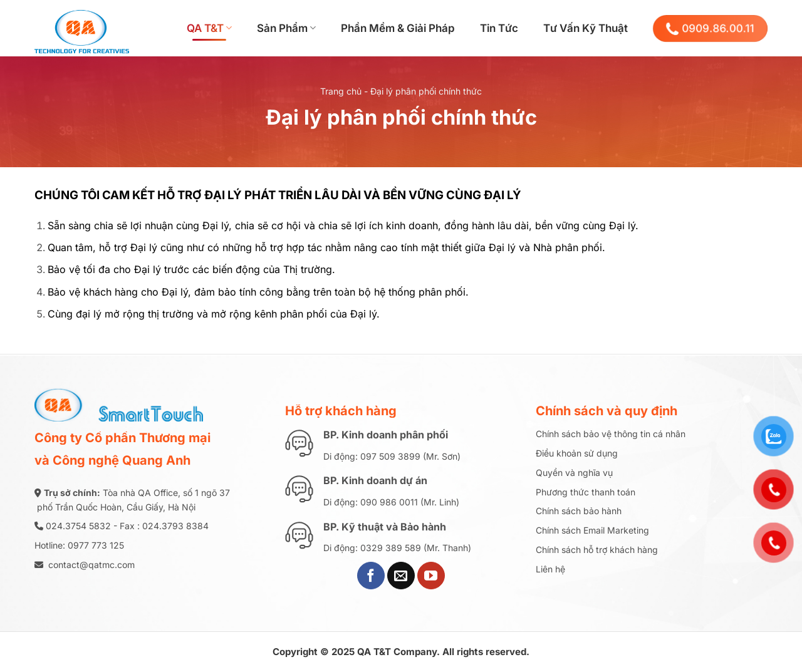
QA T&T (209, 28)
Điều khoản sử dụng (577, 453)
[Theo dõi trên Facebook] (371, 576)
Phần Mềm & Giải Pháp (398, 28)
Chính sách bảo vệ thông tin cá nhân (611, 434)
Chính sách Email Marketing (592, 530)
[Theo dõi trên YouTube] (431, 576)
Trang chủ (341, 91)
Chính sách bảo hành (579, 511)
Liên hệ (550, 569)
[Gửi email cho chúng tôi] (401, 576)
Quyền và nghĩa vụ (574, 473)
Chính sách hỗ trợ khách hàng (597, 550)
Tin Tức (499, 28)
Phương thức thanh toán (586, 492)
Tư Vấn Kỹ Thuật (586, 28)
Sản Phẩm (286, 28)
